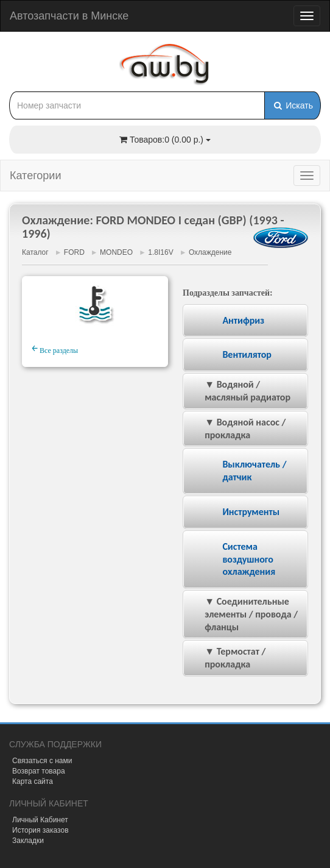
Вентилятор (247, 354)
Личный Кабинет (40, 820)
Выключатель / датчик (254, 471)
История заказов (40, 830)
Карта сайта (33, 781)
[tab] (245, 321)
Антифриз (243, 320)
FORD (74, 252)
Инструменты (251, 512)
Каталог (35, 252)
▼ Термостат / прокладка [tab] (227, 658)
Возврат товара (39, 771)
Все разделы (55, 349)
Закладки (28, 841)
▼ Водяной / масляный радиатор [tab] (239, 391)
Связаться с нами (42, 761)
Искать (293, 105)
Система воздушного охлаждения (249, 559)
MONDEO (116, 252)
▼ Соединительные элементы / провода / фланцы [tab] (243, 614)
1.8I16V (160, 252)
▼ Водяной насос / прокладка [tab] (237, 429)
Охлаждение (210, 252)
